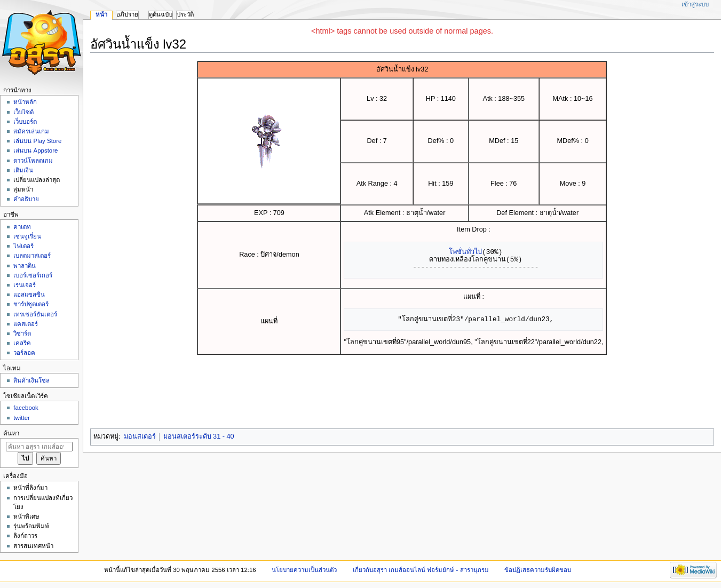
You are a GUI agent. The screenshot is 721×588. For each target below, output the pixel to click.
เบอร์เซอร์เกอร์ (33, 275)
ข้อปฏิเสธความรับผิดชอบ (538, 570)
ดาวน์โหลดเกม (33, 161)
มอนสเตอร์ (140, 436)
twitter (22, 418)
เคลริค (22, 343)
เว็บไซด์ (23, 112)
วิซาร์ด (22, 333)
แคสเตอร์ (26, 324)
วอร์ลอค (24, 353)
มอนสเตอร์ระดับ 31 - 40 (199, 436)
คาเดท (22, 227)
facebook (26, 408)
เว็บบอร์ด (25, 122)
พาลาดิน (25, 266)
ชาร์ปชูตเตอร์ (31, 304)
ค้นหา (11, 433)
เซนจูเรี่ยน (27, 236)
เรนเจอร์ (25, 285)
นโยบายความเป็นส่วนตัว (304, 570)
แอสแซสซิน (29, 295)
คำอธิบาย (26, 199)
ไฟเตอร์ (23, 246)
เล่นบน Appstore (35, 150)
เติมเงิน (23, 170)
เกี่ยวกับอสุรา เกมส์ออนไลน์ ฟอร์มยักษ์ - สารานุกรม (421, 570)
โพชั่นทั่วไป (465, 252)
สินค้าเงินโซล (31, 380)
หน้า (101, 14)
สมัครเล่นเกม (31, 131)
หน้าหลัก (25, 102)
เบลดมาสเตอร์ (32, 256)
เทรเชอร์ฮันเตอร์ (35, 314)
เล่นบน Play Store (37, 141)
